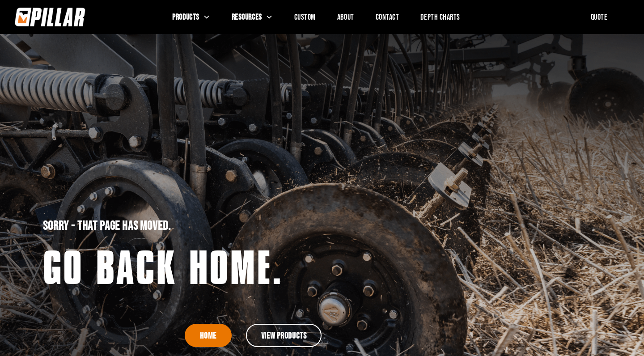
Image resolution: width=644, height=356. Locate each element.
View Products (284, 335)
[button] (191, 17)
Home (208, 335)
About (346, 17)
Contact (388, 17)
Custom (305, 17)
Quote (599, 17)
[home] (78, 17)
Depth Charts (440, 17)
